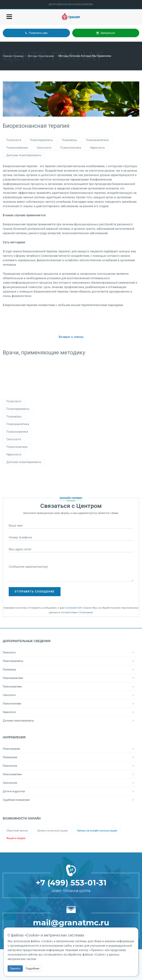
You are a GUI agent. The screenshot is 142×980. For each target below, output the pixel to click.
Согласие (71, 607)
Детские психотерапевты (24, 155)
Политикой (86, 612)
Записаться (106, 33)
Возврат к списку (71, 337)
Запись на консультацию (52, 830)
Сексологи (44, 147)
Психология (71, 766)
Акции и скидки (16, 838)
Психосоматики (17, 147)
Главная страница (14, 56)
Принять (15, 969)
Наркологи (97, 147)
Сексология (71, 783)
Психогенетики (71, 147)
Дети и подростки (71, 791)
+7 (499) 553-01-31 (71, 882)
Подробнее (33, 969)
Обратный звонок (17, 830)
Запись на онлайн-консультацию (97, 830)
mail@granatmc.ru (71, 922)
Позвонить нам (36, 33)
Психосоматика (71, 774)
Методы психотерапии (44, 56)
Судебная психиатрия (71, 800)
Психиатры (70, 140)
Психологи (14, 140)
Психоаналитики (97, 140)
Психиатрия (71, 757)
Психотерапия (71, 749)
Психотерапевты (41, 140)
